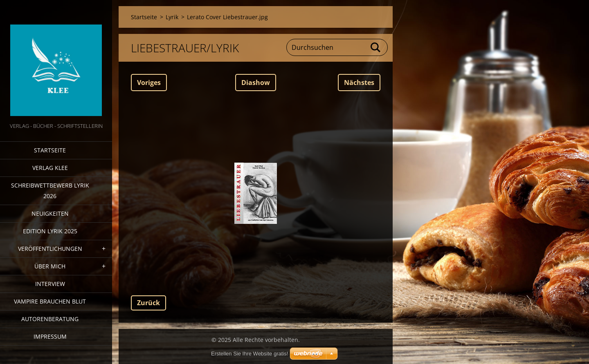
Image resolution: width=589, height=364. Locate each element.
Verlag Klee (50, 168)
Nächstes (359, 83)
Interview (50, 284)
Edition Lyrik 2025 (50, 231)
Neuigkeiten (50, 213)
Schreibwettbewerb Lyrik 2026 (50, 191)
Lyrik (172, 17)
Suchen (376, 47)
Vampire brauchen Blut (50, 301)
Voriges (149, 83)
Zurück (148, 303)
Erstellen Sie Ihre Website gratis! (250, 354)
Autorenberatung (50, 319)
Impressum (50, 336)
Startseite (50, 150)
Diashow (256, 83)
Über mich (50, 266)
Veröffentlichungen (50, 249)
